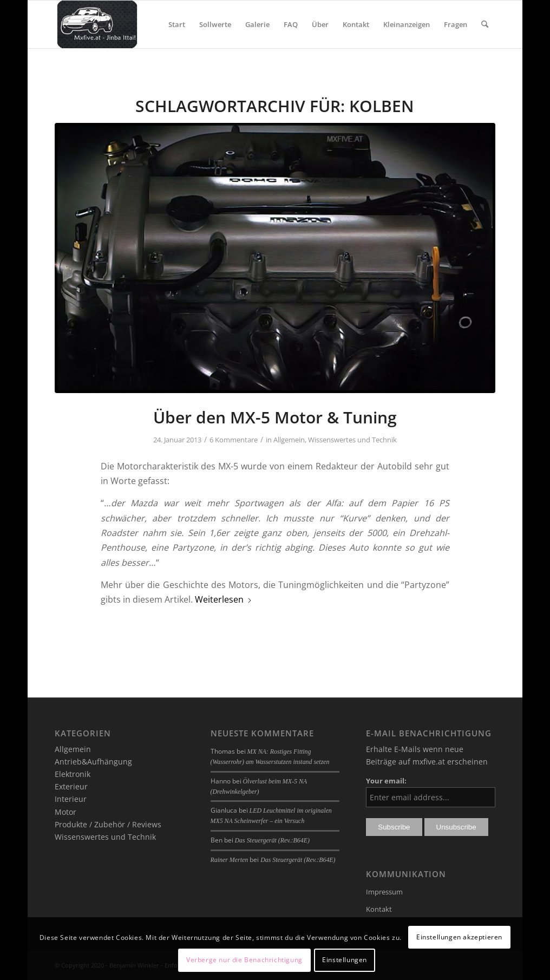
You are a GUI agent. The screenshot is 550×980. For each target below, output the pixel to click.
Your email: (386, 781)
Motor (66, 812)
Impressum (384, 892)
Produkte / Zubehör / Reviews (108, 824)
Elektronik (73, 774)
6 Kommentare (234, 440)
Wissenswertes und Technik (352, 440)
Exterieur (71, 786)
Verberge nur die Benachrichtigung (244, 960)
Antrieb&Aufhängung (93, 762)
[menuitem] (177, 24)
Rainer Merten (230, 860)
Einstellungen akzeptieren (459, 937)
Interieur (71, 799)
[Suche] (485, 24)
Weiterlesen (224, 599)
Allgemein (289, 440)
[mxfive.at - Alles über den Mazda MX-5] (97, 24)
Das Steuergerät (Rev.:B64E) (272, 840)
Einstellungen (345, 960)
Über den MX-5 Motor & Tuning (275, 417)
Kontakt (379, 909)
